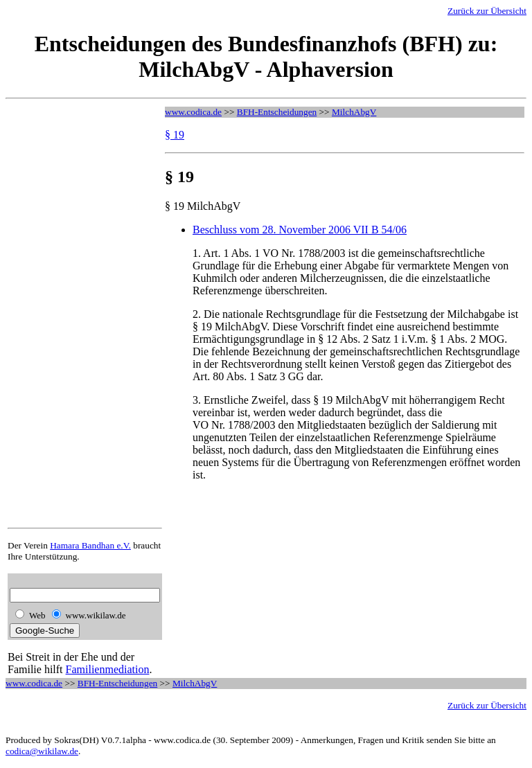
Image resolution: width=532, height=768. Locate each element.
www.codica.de (193, 112)
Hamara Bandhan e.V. (90, 545)
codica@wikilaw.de (42, 751)
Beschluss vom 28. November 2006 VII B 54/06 (300, 230)
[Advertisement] (63, 314)
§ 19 (175, 135)
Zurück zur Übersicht (487, 11)
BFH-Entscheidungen (277, 112)
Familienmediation (108, 669)
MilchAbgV (354, 112)
